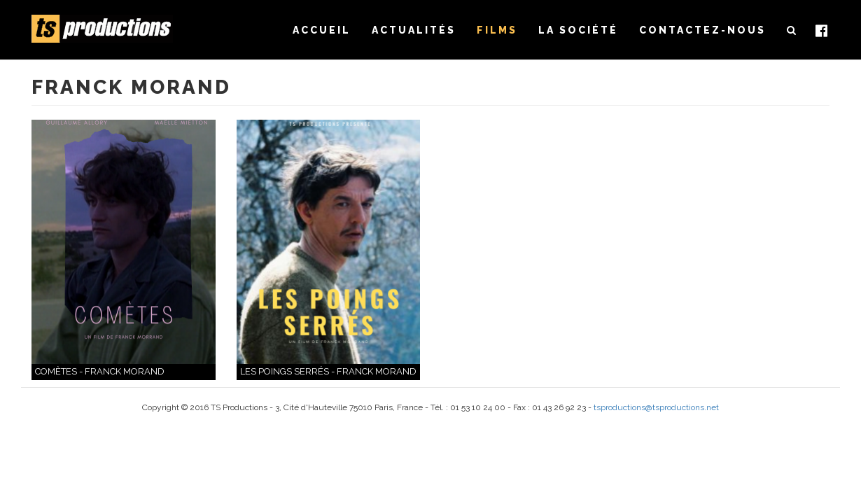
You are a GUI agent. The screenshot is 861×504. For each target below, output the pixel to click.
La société (578, 30)
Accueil (322, 30)
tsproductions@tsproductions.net (656, 407)
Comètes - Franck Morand (100, 371)
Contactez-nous (702, 30)
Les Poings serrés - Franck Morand (328, 371)
